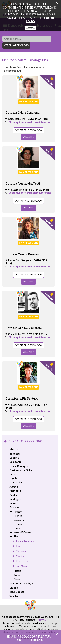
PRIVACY (43, 620)
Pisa (18, 546)
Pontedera (22, 561)
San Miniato (23, 566)
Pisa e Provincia (25, 541)
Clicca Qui (39, 640)
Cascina (20, 556)
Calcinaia (21, 551)
